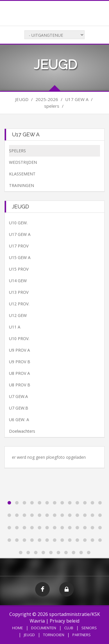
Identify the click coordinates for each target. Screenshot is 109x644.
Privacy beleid (65, 621)
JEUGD (29, 635)
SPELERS (17, 151)
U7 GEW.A (18, 396)
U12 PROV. (19, 304)
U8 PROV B (20, 385)
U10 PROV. (19, 338)
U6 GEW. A (19, 420)
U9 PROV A (19, 350)
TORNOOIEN (54, 635)
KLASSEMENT (22, 174)
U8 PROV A (19, 373)
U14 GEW (18, 281)
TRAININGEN (22, 185)
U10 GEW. (18, 223)
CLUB (69, 628)
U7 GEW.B (19, 408)
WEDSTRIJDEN (23, 162)
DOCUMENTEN (44, 628)
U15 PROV (19, 269)
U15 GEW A (20, 257)
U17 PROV (19, 246)
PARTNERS (82, 635)
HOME (18, 628)
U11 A (15, 327)
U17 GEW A (20, 234)
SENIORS (89, 628)
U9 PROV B (20, 362)
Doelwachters (22, 431)
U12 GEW (18, 315)
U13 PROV (19, 292)
